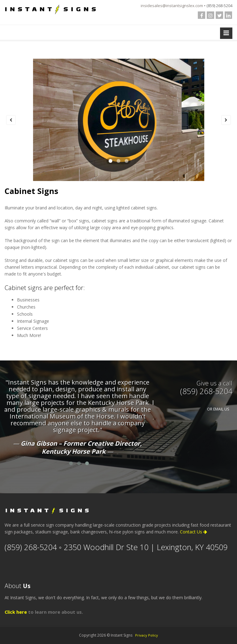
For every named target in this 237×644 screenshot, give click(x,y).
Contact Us (193, 532)
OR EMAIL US (218, 409)
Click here (16, 612)
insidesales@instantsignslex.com (172, 6)
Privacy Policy (147, 635)
